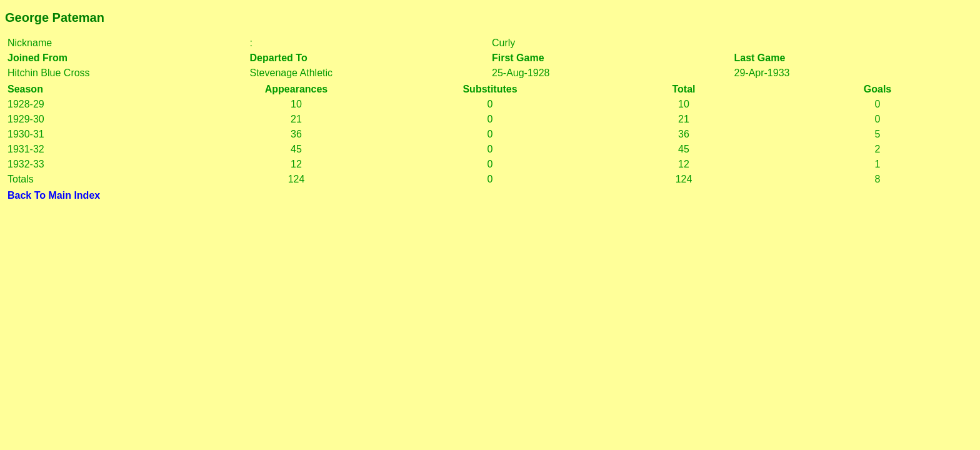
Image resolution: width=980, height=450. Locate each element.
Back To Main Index (54, 195)
